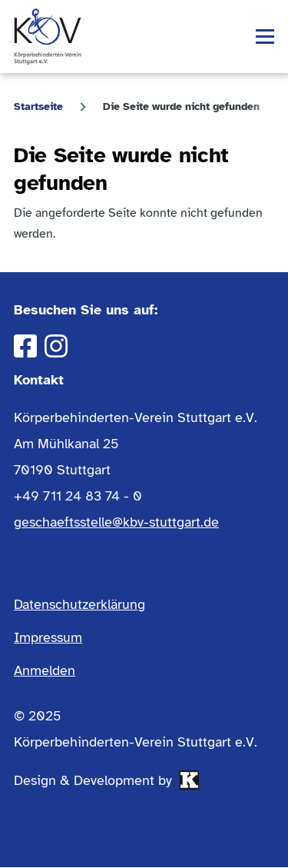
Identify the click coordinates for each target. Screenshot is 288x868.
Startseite (38, 106)
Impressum (48, 637)
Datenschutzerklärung (79, 604)
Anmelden (45, 670)
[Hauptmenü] (265, 37)
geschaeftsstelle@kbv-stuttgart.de (116, 522)
